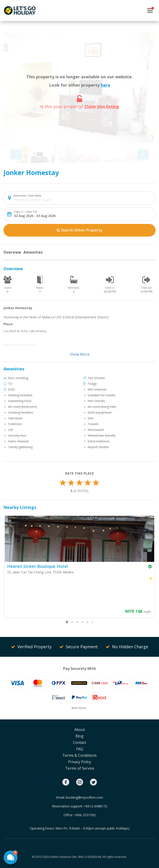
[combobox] (83, 200)
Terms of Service (80, 768)
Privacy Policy (80, 762)
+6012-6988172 (95, 806)
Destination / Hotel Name (27, 196)
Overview (12, 252)
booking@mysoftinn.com (84, 797)
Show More (80, 354)
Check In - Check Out (25, 212)
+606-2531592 (85, 815)
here (106, 85)
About (80, 730)
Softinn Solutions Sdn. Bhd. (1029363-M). (76, 857)
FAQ (80, 749)
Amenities (33, 252)
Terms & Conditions (79, 755)
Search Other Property (79, 230)
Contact (80, 742)
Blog (79, 736)
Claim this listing (102, 106)
